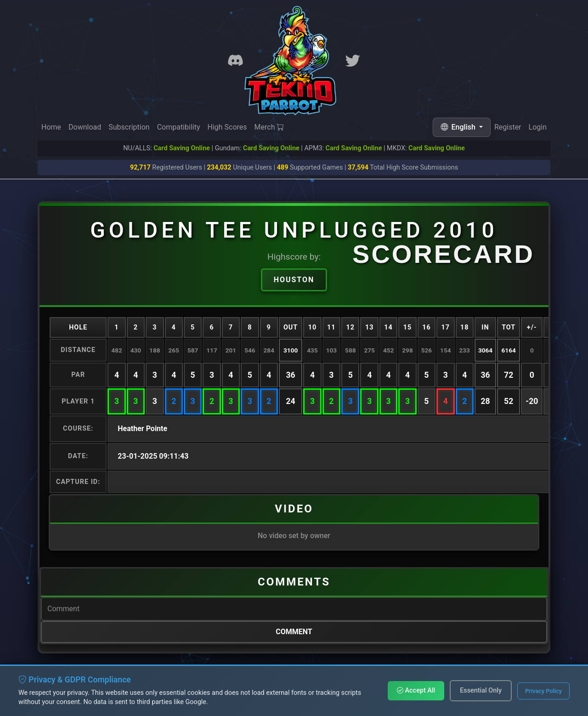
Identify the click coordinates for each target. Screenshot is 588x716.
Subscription (129, 127)
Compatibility (179, 127)
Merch (269, 127)
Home (51, 127)
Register (508, 127)
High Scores (227, 127)
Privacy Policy (543, 691)
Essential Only (481, 690)
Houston (294, 280)
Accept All (416, 690)
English (459, 127)
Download (85, 127)
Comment (294, 632)
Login (538, 127)
